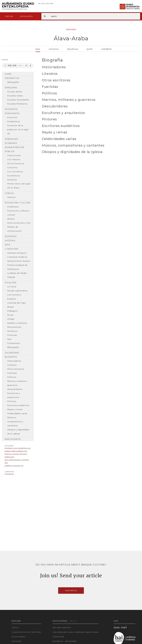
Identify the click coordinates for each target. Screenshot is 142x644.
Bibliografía (13, 82)
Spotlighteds (26, 16)
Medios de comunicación (15, 229)
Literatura (12, 249)
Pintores (12, 401)
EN (52, 4)
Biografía (11, 357)
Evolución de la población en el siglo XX (18, 130)
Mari (10, 339)
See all (74, 621)
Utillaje (11, 319)
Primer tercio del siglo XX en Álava (19, 186)
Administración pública (15, 149)
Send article (71, 590)
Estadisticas (13, 121)
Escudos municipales (18, 100)
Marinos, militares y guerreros (17, 383)
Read (38, 49)
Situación (12, 180)
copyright (9, 474)
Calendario (12, 353)
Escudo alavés (15, 92)
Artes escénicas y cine (19, 223)
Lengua (9, 193)
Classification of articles (26, 632)
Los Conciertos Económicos (15, 174)
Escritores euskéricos (18, 405)
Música (11, 219)
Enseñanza (13, 207)
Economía (11, 143)
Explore (9, 16)
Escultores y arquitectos (14, 395)
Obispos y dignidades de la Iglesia (18, 432)
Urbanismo (12, 139)
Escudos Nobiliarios (17, 104)
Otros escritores (16, 369)
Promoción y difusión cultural (18, 213)
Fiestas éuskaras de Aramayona (17, 267)
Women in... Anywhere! (65, 641)
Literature (58, 637)
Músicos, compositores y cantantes (15, 422)
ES (39, 4)
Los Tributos (14, 160)
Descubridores (15, 389)
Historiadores (14, 361)
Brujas (11, 307)
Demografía (12, 113)
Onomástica (12, 78)
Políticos (12, 377)
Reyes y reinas (15, 409)
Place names (19, 637)
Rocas (10, 315)
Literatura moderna (17, 257)
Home (8, 74)
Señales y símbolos (17, 323)
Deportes (11, 236)
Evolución (12, 117)
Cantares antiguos (17, 253)
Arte (8, 245)
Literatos (12, 365)
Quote (90, 49)
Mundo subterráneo (17, 291)
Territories (71, 29)
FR (48, 4)
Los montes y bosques (14, 297)
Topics (15, 628)
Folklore (11, 283)
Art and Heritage (62, 628)
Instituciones (14, 155)
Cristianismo (14, 343)
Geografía (11, 109)
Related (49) (73, 49)
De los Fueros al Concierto (16, 166)
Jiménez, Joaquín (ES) (14, 466)
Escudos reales (15, 96)
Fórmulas (12, 335)
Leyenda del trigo (17, 303)
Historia (11, 197)
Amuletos (12, 331)
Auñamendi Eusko (18, 6)
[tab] (89, 60)
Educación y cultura (18, 203)
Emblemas (11, 88)
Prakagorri (13, 311)
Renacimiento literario (19, 261)
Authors (17, 641)
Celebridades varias (17, 414)
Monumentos (14, 327)
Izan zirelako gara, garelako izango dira (75, 632)
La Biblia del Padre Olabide (17, 275)
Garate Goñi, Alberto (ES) (16, 451)
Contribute (106, 49)
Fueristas (12, 373)
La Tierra (12, 287)
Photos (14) (54, 49)
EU (44, 4)
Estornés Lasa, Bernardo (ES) (18, 448)
